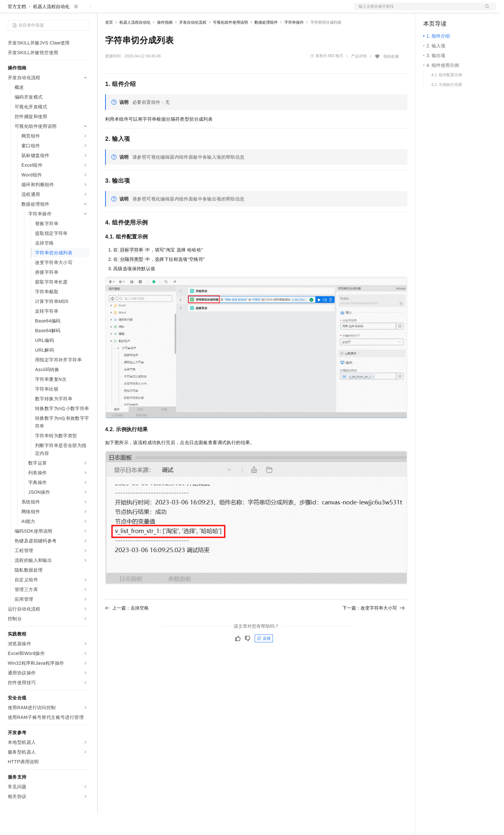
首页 (109, 43)
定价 (140, 10)
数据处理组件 (266, 43)
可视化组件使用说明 (230, 43)
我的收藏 (391, 77)
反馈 (264, 659)
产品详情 (359, 77)
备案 (430, 10)
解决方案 (104, 10)
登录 (485, 10)
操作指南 (165, 43)
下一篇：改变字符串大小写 (374, 629)
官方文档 (17, 27)
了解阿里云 (214, 10)
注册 (461, 10)
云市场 (158, 10)
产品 (84, 10)
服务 (191, 10)
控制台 (446, 10)
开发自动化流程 (193, 43)
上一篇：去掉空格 (127, 629)
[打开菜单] (10, 10)
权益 (125, 10)
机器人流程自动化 (51, 27)
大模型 (67, 10)
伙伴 (176, 10)
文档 (417, 10)
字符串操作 (294, 43)
